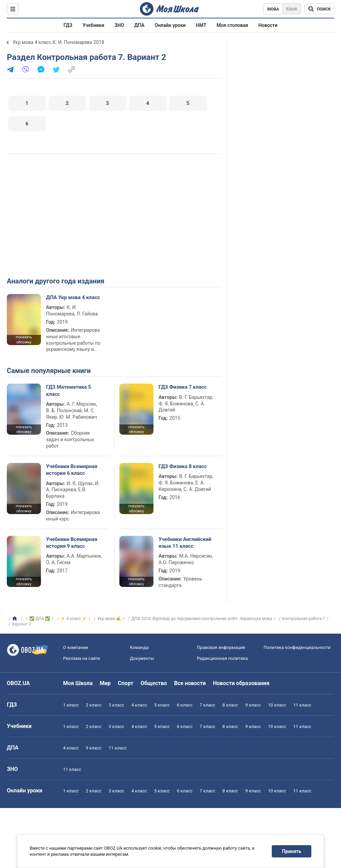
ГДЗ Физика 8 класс (183, 466)
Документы (142, 658)
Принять (292, 851)
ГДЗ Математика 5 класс (69, 390)
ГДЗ (68, 25)
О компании (76, 647)
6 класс (185, 705)
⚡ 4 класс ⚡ (74, 619)
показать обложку (24, 340)
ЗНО (119, 25)
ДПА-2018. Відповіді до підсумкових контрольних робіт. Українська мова (202, 619)
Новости (268, 25)
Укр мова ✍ (109, 619)
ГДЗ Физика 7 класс (183, 387)
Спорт (126, 683)
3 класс (117, 705)
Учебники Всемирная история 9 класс (72, 543)
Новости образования (241, 683)
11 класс (302, 705)
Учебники (93, 25)
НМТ (201, 25)
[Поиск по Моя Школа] (319, 9)
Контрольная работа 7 (304, 619)
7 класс (208, 705)
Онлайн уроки (170, 25)
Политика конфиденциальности (297, 647)
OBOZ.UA (18, 683)
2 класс (94, 705)
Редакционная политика (222, 658)
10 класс (277, 705)
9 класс (253, 705)
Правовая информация (221, 647)
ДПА (139, 25)
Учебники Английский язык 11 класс (185, 543)
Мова (273, 9)
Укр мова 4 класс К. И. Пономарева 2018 (58, 42)
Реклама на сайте (81, 658)
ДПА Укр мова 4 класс (73, 297)
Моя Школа (78, 683)
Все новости (190, 683)
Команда (139, 647)
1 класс (71, 705)
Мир (105, 683)
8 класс (230, 705)
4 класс (139, 705)
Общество (154, 683)
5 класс (162, 705)
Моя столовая (232, 25)
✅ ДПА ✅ (40, 619)
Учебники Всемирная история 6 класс (72, 470)
